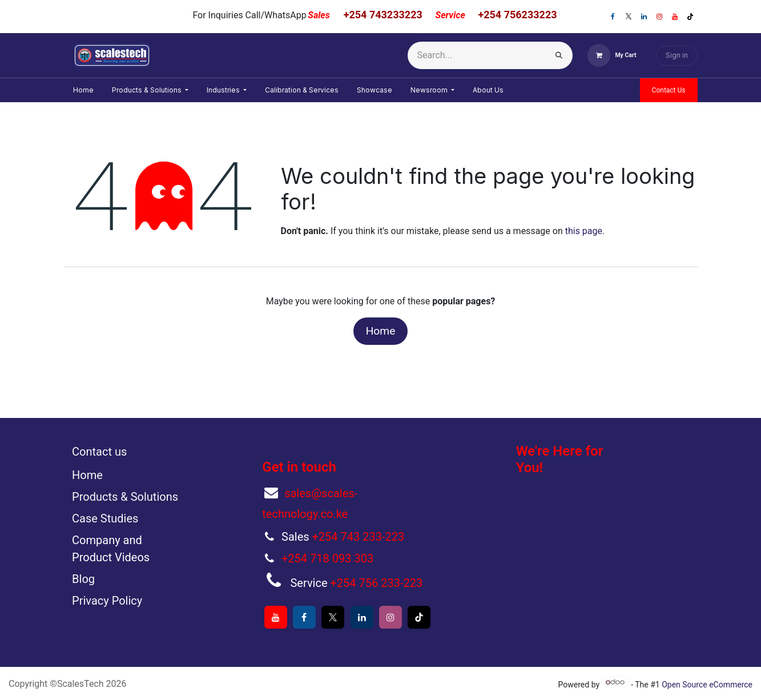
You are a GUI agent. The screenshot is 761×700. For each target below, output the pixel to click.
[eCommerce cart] (612, 56)
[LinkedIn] (644, 17)
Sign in (677, 55)
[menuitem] (83, 90)
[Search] (559, 55)
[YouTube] (675, 17)
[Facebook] (613, 17)
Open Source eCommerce (707, 685)
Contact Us (669, 90)
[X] (629, 17)
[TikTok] (690, 17)
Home (381, 331)
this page (584, 231)
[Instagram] (659, 17)
